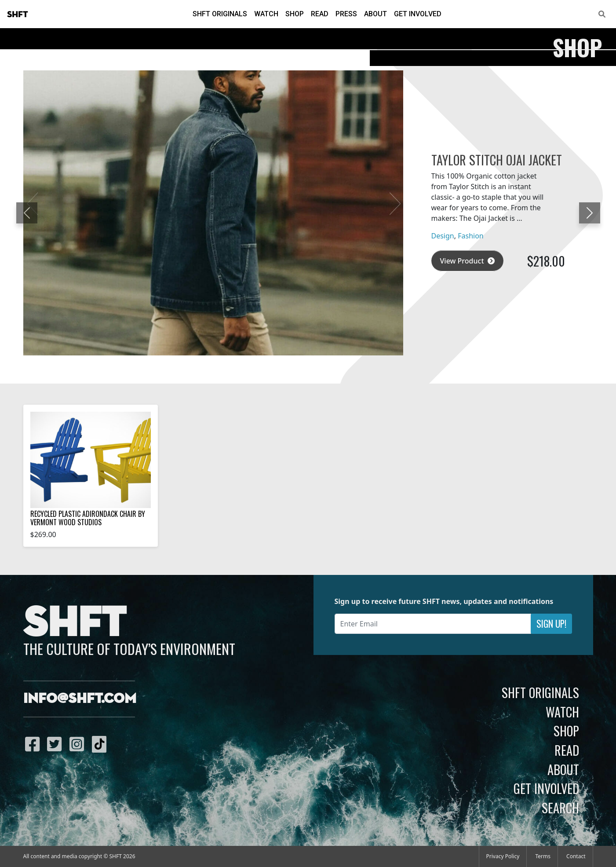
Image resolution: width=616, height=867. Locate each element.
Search (560, 808)
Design (443, 236)
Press (346, 14)
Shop (295, 14)
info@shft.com (80, 699)
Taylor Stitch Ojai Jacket (497, 160)
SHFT (18, 15)
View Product (467, 261)
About (375, 14)
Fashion (471, 236)
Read (320, 14)
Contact (576, 856)
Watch (266, 14)
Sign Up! (551, 624)
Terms (543, 856)
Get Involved (418, 14)
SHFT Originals (220, 14)
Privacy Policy (503, 856)
